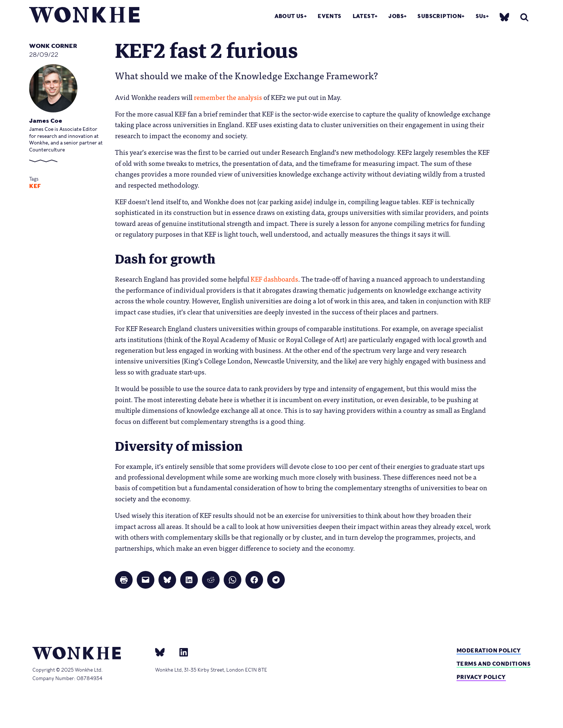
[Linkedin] (181, 652)
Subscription (440, 16)
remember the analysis (227, 97)
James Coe (46, 121)
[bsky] (504, 17)
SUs (481, 16)
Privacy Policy (481, 677)
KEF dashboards (274, 279)
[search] (524, 17)
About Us (289, 16)
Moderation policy (489, 650)
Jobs (396, 16)
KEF (35, 186)
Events (329, 16)
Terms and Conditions (494, 664)
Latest (364, 16)
